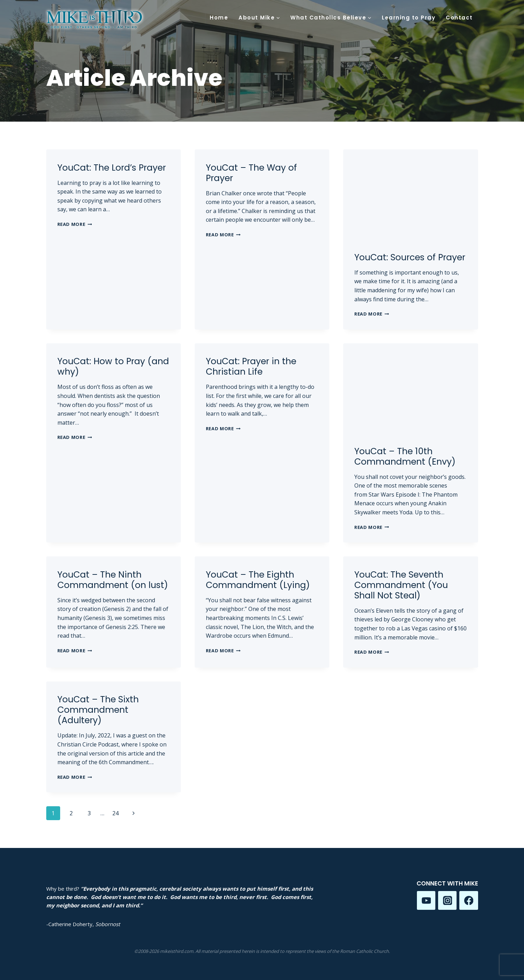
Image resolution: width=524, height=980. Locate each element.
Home (219, 18)
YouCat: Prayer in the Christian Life (251, 366)
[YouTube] (426, 900)
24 (115, 813)
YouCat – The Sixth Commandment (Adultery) (98, 710)
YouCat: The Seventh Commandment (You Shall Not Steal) (401, 585)
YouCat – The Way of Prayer (251, 173)
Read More (75, 224)
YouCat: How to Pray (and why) (113, 366)
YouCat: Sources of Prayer (410, 257)
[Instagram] (447, 900)
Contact (459, 18)
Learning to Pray (409, 18)
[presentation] (410, 194)
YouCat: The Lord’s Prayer (112, 168)
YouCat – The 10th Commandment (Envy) (405, 456)
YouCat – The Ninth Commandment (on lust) (113, 580)
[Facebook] (469, 900)
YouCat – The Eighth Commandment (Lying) (258, 580)
